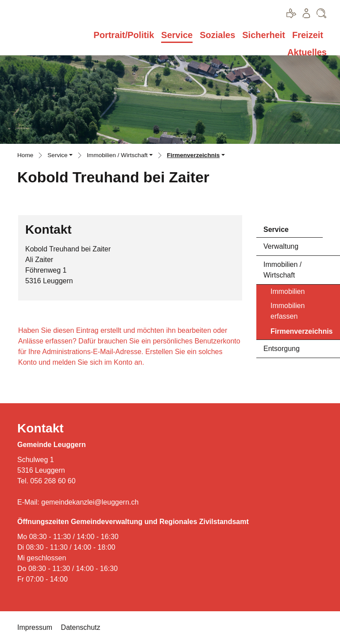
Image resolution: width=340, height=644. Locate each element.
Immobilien (288, 291)
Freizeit (308, 35)
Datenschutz (81, 627)
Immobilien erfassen (288, 311)
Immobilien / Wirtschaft (282, 270)
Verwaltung (281, 246)
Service (177, 35)
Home (25, 155)
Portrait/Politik (124, 35)
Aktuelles (307, 52)
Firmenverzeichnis (301, 334)
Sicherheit (264, 35)
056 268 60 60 (53, 481)
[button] (60, 156)
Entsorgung (282, 349)
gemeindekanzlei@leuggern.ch (90, 502)
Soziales (217, 35)
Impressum (35, 627)
